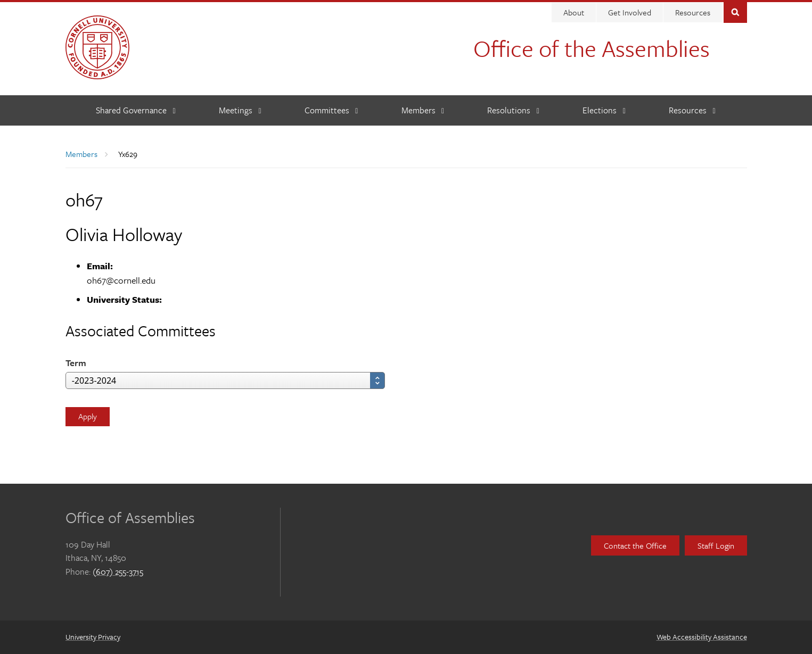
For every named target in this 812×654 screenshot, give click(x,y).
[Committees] (331, 110)
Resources (693, 12)
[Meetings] (240, 110)
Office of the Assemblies (592, 48)
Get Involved (630, 12)
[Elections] (604, 110)
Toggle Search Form (735, 11)
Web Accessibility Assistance (702, 637)
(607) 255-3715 (118, 572)
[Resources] (692, 110)
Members (81, 154)
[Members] (423, 110)
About (574, 12)
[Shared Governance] (136, 110)
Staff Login (716, 545)
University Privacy (93, 637)
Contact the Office (635, 545)
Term (76, 363)
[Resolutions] (513, 110)
